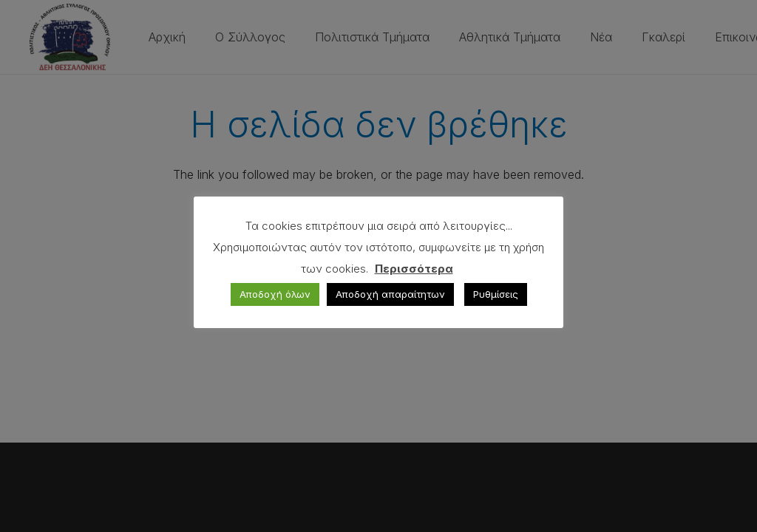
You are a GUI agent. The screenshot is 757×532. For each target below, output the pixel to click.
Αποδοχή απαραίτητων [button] (390, 294)
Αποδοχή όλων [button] (275, 294)
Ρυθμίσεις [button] (496, 294)
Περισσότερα (414, 269)
